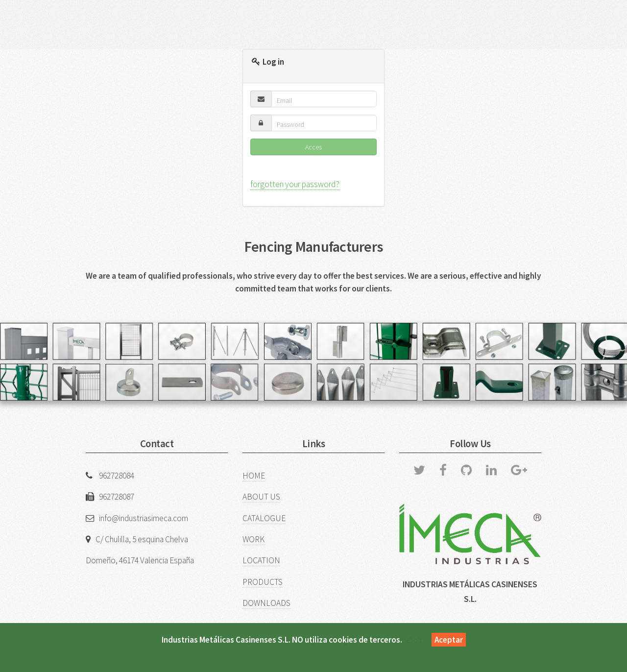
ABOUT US (261, 497)
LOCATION (261, 560)
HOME (254, 476)
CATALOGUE (264, 518)
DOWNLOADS (266, 603)
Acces (313, 147)
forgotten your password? (295, 184)
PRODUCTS (263, 582)
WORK (253, 539)
